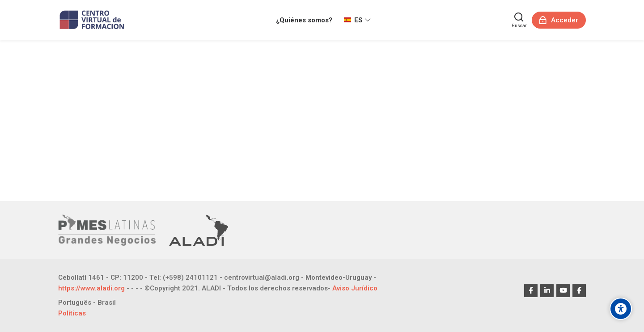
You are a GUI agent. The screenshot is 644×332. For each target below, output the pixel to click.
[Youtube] (563, 290)
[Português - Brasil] (87, 303)
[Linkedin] (547, 290)
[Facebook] (531, 290)
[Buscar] (519, 20)
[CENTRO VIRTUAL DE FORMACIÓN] (93, 20)
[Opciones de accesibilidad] (621, 309)
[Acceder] (559, 20)
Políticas (72, 313)
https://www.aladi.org (91, 288)
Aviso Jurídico (355, 288)
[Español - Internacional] (357, 20)
